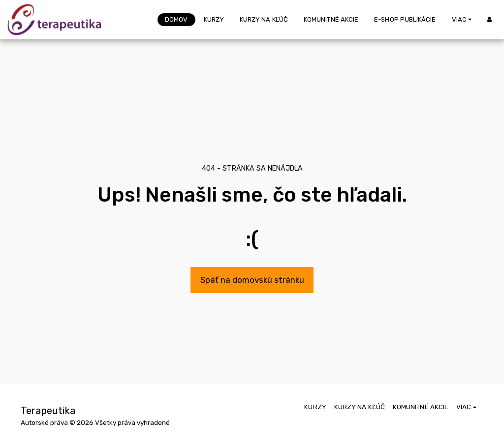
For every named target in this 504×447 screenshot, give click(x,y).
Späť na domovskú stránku (252, 280)
